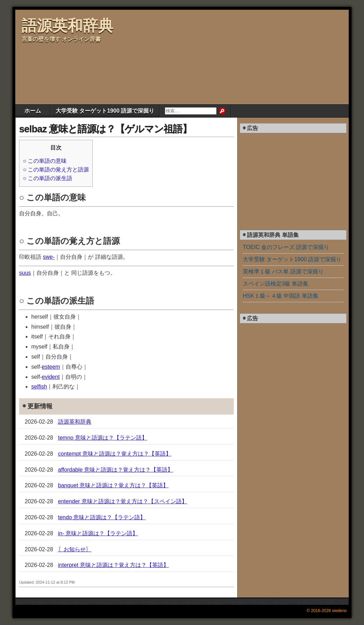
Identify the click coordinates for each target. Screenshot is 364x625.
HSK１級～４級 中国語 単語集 (281, 296)
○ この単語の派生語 (48, 178)
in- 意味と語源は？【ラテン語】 (98, 533)
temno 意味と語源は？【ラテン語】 (103, 438)
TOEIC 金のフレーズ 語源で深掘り (286, 247)
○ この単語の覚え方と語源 (56, 170)
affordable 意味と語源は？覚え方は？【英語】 (115, 470)
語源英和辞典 (67, 26)
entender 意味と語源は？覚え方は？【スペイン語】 (123, 501)
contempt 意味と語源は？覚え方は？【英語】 (115, 454)
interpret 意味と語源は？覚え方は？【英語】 (113, 565)
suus (25, 273)
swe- (49, 257)
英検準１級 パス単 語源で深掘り (283, 271)
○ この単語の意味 (45, 161)
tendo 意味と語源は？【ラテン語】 (102, 517)
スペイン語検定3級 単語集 (276, 284)
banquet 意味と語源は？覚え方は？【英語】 (113, 485)
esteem (51, 367)
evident (51, 377)
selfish (39, 387)
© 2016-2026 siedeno (327, 611)
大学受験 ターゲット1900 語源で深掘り (105, 111)
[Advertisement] (168, 56)
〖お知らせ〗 (75, 549)
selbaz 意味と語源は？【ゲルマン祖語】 (105, 129)
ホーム (33, 111)
